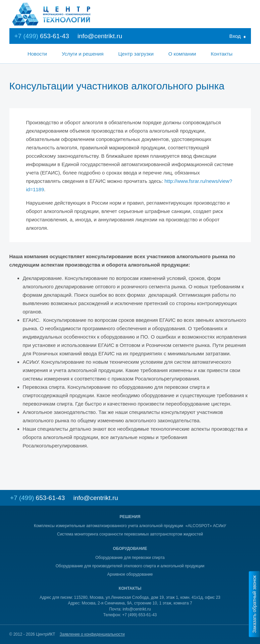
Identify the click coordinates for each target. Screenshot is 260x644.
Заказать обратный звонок (254, 604)
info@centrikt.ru (100, 36)
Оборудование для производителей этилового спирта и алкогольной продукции (130, 566)
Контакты (222, 54)
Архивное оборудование (130, 574)
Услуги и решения (83, 54)
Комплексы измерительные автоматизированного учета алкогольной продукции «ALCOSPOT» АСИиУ (130, 526)
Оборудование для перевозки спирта (130, 558)
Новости (37, 54)
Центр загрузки (136, 54)
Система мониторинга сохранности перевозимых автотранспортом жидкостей (130, 534)
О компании (182, 54)
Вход (235, 36)
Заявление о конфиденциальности (92, 634)
